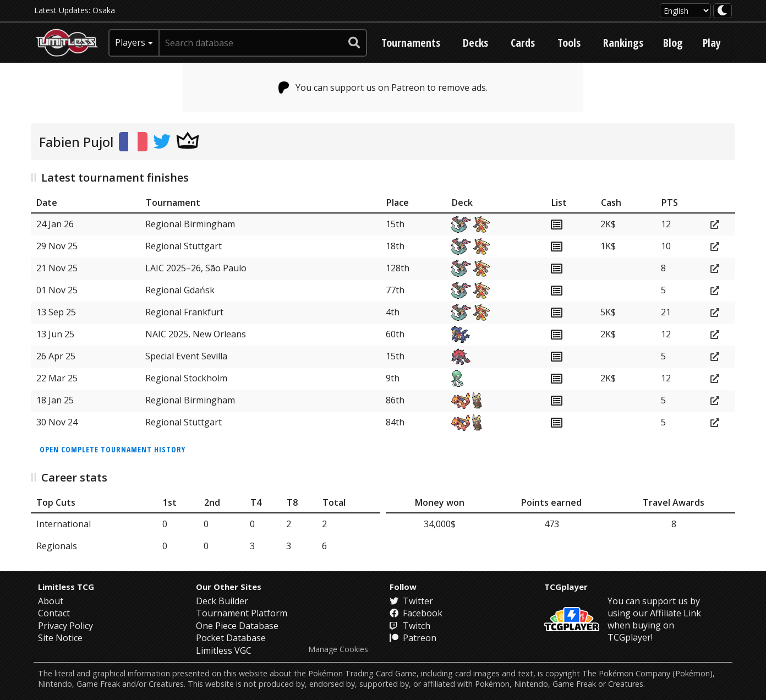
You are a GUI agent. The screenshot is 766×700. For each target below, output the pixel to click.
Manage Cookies (338, 649)
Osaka (104, 10)
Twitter (411, 601)
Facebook (416, 613)
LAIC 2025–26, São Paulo (196, 268)
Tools (569, 43)
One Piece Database (237, 626)
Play (712, 43)
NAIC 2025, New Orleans (196, 334)
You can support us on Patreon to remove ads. (383, 87)
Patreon (413, 638)
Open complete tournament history (113, 449)
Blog (673, 43)
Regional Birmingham (190, 224)
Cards (523, 43)
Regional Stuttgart (184, 246)
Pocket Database (231, 638)
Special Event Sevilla (186, 356)
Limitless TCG (66, 587)
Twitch (410, 626)
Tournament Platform (242, 613)
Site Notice (60, 638)
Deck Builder (222, 601)
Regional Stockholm (186, 378)
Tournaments (411, 43)
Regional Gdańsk (180, 290)
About (51, 601)
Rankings (623, 43)
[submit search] (354, 43)
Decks (475, 43)
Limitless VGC (224, 650)
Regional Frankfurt (184, 312)
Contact (54, 613)
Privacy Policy (65, 626)
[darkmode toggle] (723, 11)
